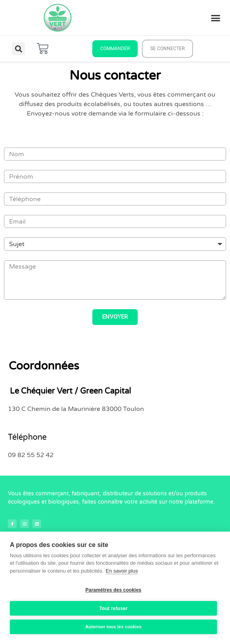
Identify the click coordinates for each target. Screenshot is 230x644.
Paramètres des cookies (114, 590)
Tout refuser (114, 609)
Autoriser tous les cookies (113, 627)
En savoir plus (122, 571)
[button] (216, 18)
